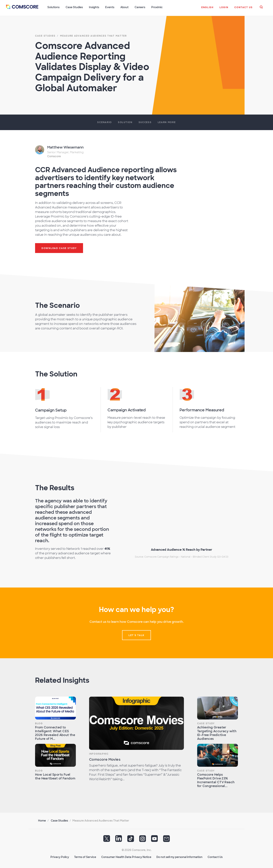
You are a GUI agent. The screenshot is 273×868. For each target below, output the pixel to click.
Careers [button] (140, 7)
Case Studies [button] (74, 7)
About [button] (124, 7)
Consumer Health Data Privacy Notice (126, 857)
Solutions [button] (53, 7)
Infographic (99, 754)
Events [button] (110, 7)
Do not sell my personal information (179, 857)
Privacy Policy (60, 857)
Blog (39, 723)
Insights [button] (94, 7)
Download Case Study (59, 248)
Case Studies (59, 820)
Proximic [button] (157, 7)
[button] (207, 9)
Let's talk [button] (136, 635)
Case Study (206, 723)
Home (42, 820)
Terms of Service (85, 857)
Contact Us (215, 857)
